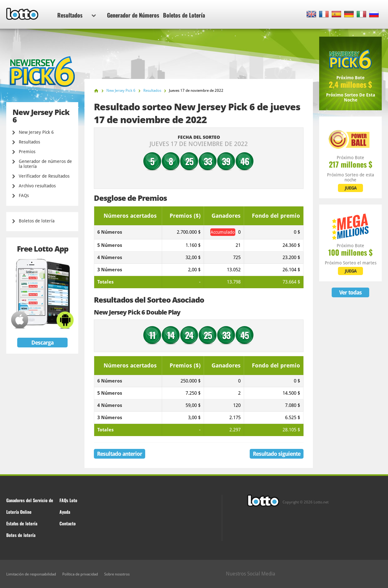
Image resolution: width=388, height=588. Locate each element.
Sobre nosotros (117, 574)
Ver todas (350, 292)
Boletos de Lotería (184, 15)
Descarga (42, 343)
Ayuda (65, 512)
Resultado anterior (120, 454)
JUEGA (351, 188)
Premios (27, 152)
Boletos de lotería (37, 221)
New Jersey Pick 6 (36, 132)
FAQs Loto (68, 500)
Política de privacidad (80, 574)
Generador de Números (133, 15)
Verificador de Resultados (44, 176)
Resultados (77, 15)
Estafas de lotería (22, 523)
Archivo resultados (37, 186)
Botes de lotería (21, 535)
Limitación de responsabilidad (31, 574)
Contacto (68, 523)
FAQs (24, 195)
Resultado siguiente (277, 454)
